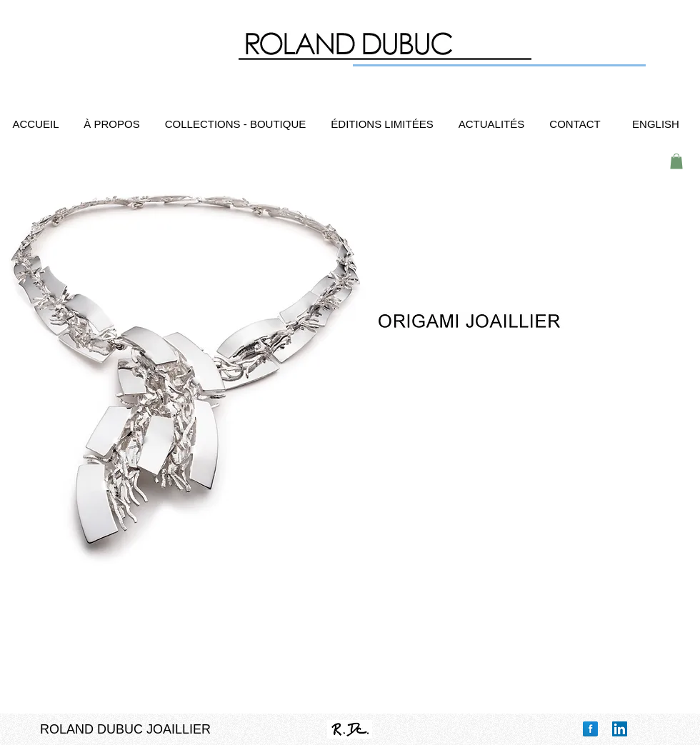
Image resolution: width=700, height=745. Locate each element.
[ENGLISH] (656, 124)
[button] (676, 161)
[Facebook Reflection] (590, 729)
